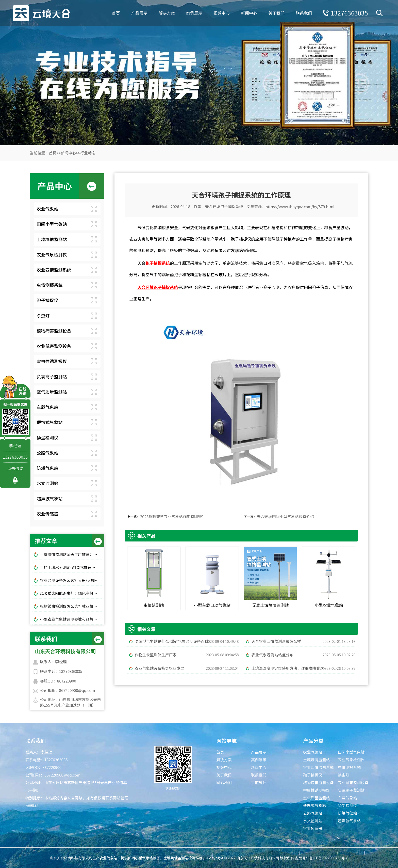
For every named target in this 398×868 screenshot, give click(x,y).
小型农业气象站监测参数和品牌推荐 (71, 619)
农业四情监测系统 (54, 270)
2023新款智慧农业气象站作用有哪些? (172, 516)
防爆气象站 (48, 468)
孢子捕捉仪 (48, 300)
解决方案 (166, 13)
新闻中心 (248, 13)
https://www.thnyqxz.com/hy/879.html (300, 206)
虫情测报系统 (50, 285)
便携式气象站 (50, 422)
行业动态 (88, 153)
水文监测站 (48, 483)
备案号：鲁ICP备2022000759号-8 (322, 858)
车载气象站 (48, 407)
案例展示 (194, 13)
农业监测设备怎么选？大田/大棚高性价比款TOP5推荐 (71, 580)
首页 (115, 13)
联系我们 (303, 13)
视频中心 (221, 13)
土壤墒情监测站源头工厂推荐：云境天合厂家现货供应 (71, 554)
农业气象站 (48, 209)
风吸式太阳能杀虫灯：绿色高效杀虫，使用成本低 (71, 593)
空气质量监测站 (52, 392)
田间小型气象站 (52, 224)
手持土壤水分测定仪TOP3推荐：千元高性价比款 (71, 567)
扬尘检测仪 (48, 437)
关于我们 (276, 13)
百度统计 (259, 782)
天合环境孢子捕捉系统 (224, 206)
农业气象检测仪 (52, 254)
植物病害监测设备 (54, 331)
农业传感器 (48, 514)
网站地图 (224, 782)
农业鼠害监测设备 (54, 346)
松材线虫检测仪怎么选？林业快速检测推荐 (71, 606)
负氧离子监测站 (52, 376)
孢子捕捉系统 (158, 263)
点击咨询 (15, 468)
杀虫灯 (43, 315)
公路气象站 (48, 453)
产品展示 (139, 13)
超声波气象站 (50, 498)
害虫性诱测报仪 (52, 361)
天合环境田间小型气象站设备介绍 (285, 516)
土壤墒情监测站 (52, 239)
